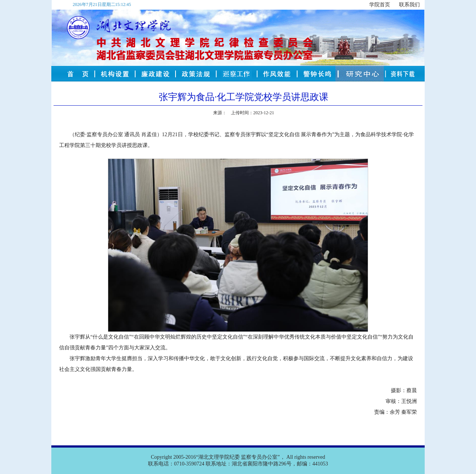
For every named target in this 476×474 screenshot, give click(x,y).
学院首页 (380, 5)
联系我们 (409, 5)
